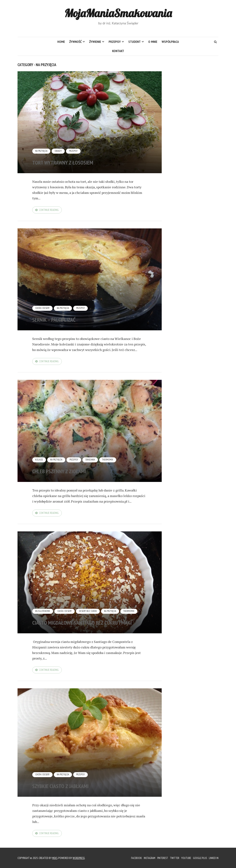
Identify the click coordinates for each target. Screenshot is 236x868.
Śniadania (92, 461)
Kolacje (39, 461)
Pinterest (160, 858)
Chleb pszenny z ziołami (76, 471)
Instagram (145, 858)
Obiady (59, 151)
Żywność (76, 42)
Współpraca (170, 42)
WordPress (80, 858)
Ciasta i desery (43, 309)
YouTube (185, 858)
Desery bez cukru (90, 603)
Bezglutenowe (43, 603)
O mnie (153, 42)
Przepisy (115, 42)
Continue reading (50, 210)
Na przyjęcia (42, 151)
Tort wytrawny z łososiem (81, 161)
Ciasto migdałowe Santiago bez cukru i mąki (89, 619)
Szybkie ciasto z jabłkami (78, 787)
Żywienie (95, 42)
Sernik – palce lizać (67, 319)
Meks (55, 858)
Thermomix (110, 461)
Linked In (214, 858)
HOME (61, 42)
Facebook (131, 858)
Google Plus (199, 858)
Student (135, 42)
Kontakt (118, 51)
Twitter (173, 858)
